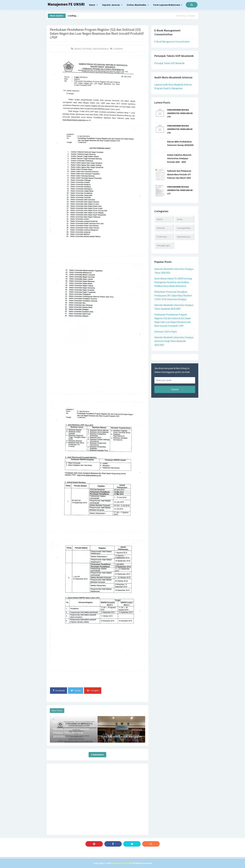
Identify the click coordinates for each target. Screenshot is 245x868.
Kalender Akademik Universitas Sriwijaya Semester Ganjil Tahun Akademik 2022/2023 (174, 341)
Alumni (78, 49)
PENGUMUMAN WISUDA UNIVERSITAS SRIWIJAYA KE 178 (180, 129)
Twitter (76, 690)
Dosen (180, 219)
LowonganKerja (184, 228)
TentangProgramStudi (166, 246)
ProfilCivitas (162, 237)
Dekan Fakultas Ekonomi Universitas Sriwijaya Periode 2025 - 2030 (179, 158)
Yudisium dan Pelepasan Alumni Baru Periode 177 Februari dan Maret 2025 (179, 174)
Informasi (87, 49)
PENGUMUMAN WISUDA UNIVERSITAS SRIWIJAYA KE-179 (180, 113)
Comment (118, 49)
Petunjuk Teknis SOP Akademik (169, 63)
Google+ (93, 690)
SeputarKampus (101, 49)
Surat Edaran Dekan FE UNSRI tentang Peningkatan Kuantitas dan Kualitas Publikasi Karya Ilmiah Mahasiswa (173, 282)
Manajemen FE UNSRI (122, 863)
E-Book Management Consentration (172, 42)
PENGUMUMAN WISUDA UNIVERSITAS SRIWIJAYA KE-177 (180, 190)
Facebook (59, 690)
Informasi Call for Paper (166, 332)
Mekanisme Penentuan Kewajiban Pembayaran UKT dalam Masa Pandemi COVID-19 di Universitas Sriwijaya (173, 296)
